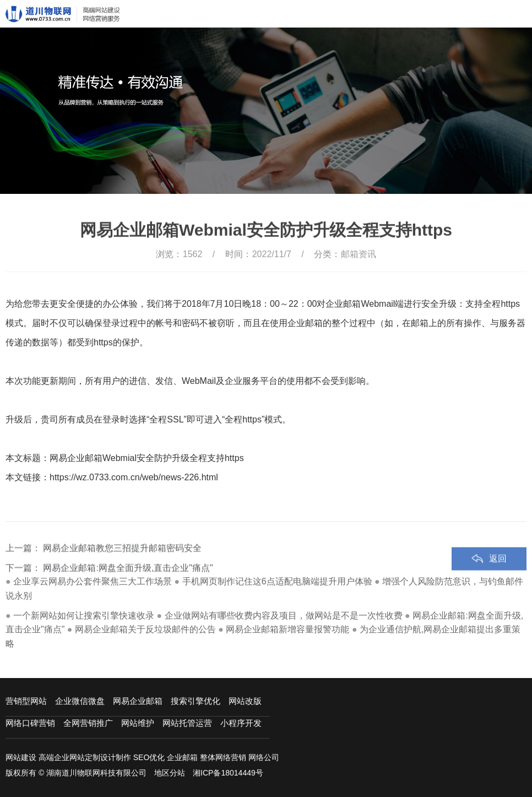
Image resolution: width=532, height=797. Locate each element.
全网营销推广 (88, 723)
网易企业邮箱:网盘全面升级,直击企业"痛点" (128, 580)
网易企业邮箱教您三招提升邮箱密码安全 (122, 560)
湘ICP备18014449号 (228, 773)
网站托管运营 (187, 723)
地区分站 (170, 773)
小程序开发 (241, 723)
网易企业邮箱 (138, 701)
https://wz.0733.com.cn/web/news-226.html (134, 477)
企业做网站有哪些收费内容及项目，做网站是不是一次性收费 (284, 616)
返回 (498, 571)
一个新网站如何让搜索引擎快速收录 (84, 616)
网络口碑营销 (30, 723)
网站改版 (245, 701)
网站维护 (138, 723)
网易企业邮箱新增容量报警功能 (287, 629)
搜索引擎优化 (196, 701)
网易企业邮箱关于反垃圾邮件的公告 (145, 629)
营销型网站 (26, 701)
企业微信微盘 (80, 701)
